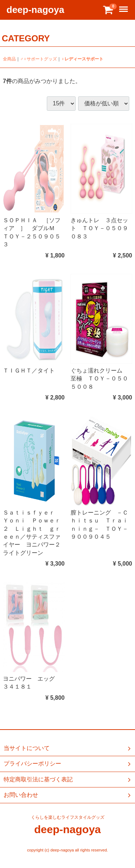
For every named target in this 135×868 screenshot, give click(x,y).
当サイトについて (68, 748)
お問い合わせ (68, 795)
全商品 (9, 59)
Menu (124, 6)
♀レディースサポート (82, 59)
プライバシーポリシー (68, 764)
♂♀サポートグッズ (39, 59)
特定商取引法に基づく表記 (68, 780)
